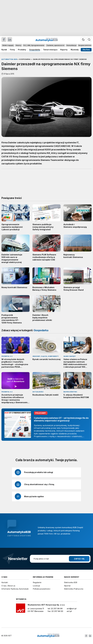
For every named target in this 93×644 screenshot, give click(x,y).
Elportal (67, 586)
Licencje (36, 586)
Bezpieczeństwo (85, 45)
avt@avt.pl (72, 609)
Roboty (18, 45)
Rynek (4, 50)
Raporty (64, 50)
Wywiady (75, 50)
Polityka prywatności (42, 589)
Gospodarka (35, 50)
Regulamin (37, 582)
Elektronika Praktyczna (74, 589)
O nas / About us (8, 586)
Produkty (22, 50)
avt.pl (69, 611)
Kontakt (5, 582)
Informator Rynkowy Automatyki (15, 589)
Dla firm (86, 50)
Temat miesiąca (50, 50)
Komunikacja (71, 45)
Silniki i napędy (8, 45)
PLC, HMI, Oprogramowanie (34, 45)
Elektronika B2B (71, 582)
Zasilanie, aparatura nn (55, 45)
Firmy (12, 50)
